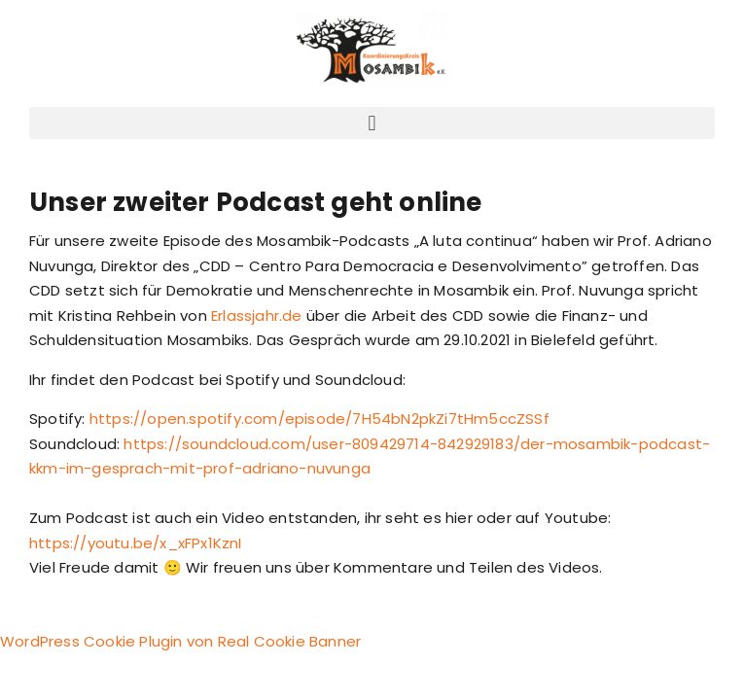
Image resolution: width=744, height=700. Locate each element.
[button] (372, 123)
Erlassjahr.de (257, 315)
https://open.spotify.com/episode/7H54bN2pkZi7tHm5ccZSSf (319, 419)
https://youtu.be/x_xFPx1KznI (136, 543)
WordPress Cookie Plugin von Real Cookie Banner (180, 641)
